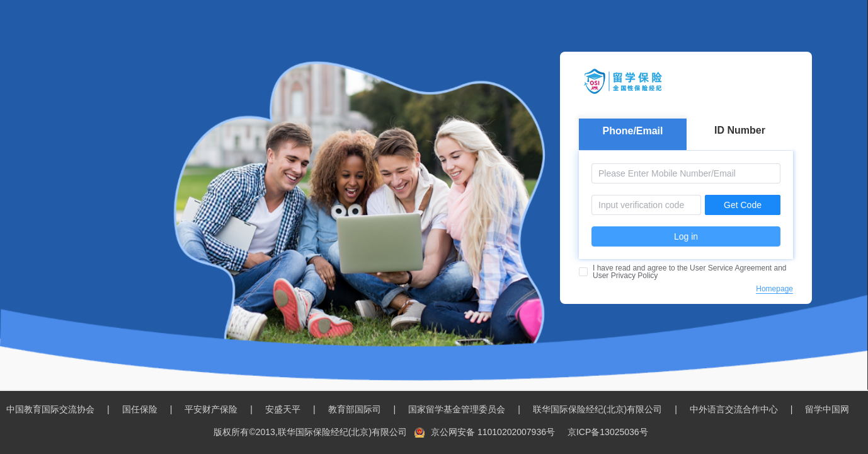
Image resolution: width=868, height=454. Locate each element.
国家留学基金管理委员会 (457, 409)
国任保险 (140, 409)
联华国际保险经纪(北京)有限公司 (597, 409)
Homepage (774, 289)
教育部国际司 (355, 409)
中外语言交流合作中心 (734, 409)
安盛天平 (283, 409)
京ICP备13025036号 (608, 432)
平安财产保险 (211, 409)
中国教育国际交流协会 (50, 409)
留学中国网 (827, 409)
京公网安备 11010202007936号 (493, 432)
